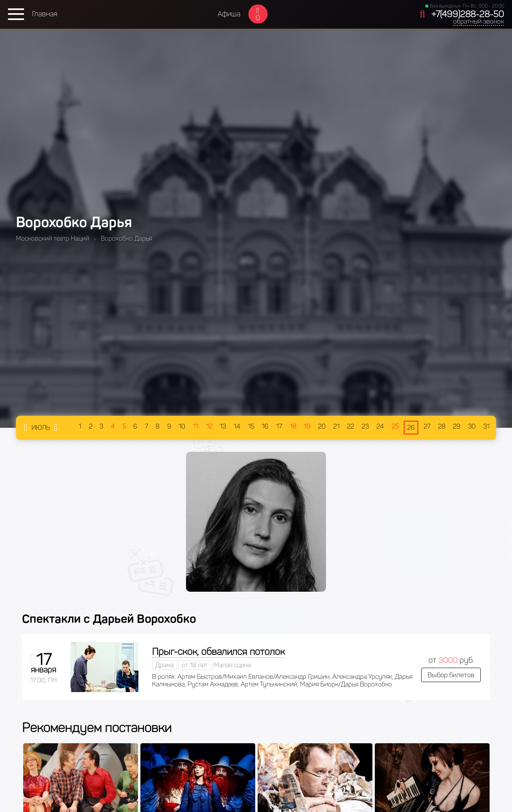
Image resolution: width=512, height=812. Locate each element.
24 (380, 426)
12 (209, 426)
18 (293, 426)
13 (223, 426)
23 (365, 426)
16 (265, 426)
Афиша (229, 14)
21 (336, 426)
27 (427, 426)
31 (486, 426)
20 (322, 426)
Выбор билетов (451, 675)
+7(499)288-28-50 (468, 14)
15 (251, 426)
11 (196, 426)
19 (307, 426)
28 (442, 426)
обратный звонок (479, 21)
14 (237, 426)
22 (350, 426)
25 (395, 426)
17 (279, 426)
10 (182, 426)
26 (411, 428)
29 (457, 426)
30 (472, 426)
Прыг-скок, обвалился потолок (218, 651)
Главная (45, 14)
